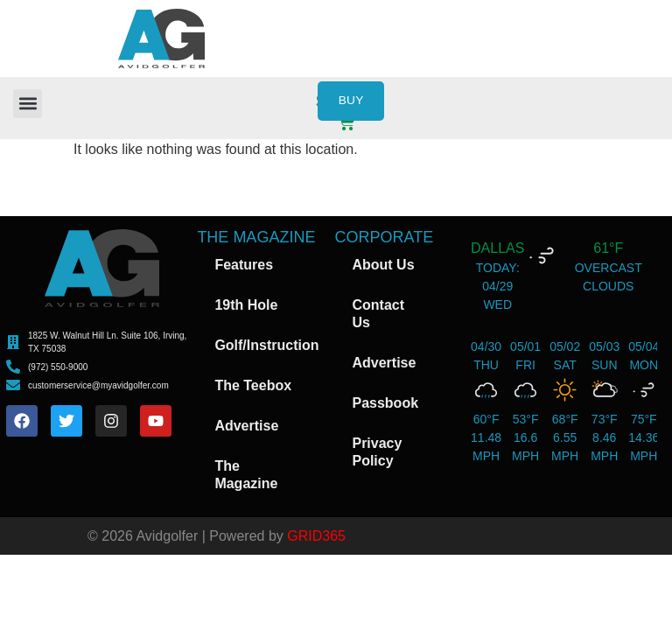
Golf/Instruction (266, 345)
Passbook (385, 403)
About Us (383, 265)
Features (244, 265)
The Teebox (253, 385)
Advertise (246, 426)
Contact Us (378, 314)
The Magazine (246, 475)
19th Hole (246, 305)
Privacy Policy (377, 452)
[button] (28, 104)
